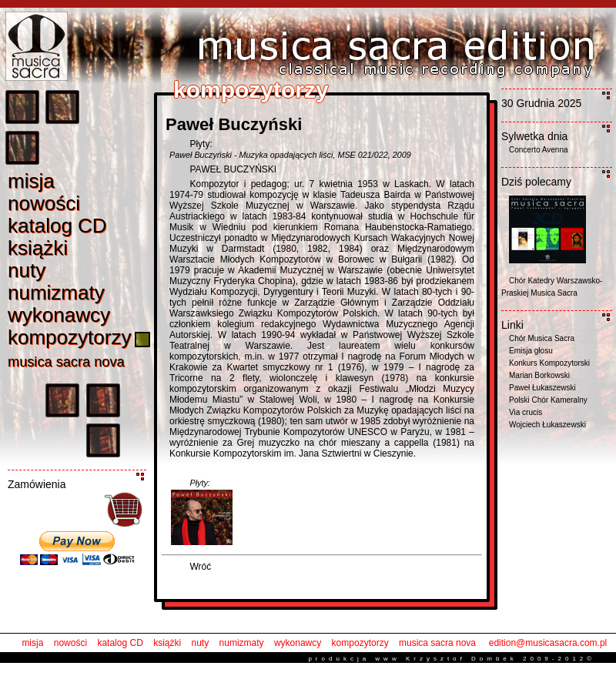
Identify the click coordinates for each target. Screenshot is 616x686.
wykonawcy (298, 643)
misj (31, 181)
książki (167, 643)
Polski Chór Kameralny (548, 400)
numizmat (56, 293)
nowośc (44, 203)
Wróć (200, 567)
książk (38, 248)
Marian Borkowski (539, 375)
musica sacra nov (66, 362)
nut (27, 270)
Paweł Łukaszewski (542, 388)
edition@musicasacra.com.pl (548, 643)
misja (32, 643)
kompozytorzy (360, 643)
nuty (201, 643)
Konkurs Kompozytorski (549, 363)
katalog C (57, 226)
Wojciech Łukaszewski (547, 425)
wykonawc (59, 315)
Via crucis (526, 412)
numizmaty (242, 643)
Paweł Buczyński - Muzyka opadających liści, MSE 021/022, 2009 (290, 155)
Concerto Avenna (539, 150)
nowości (70, 643)
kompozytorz (69, 337)
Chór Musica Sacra (542, 338)
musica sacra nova (437, 643)
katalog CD (120, 643)
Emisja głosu (531, 351)
